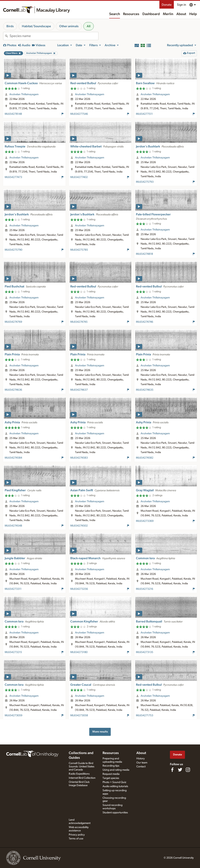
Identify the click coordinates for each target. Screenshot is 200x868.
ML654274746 (145, 322)
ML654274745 (79, 322)
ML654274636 (13, 390)
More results (100, 732)
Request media (111, 774)
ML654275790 (13, 250)
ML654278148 (13, 114)
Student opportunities (115, 813)
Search (115, 14)
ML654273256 (79, 589)
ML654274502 (79, 526)
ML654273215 (13, 652)
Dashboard (151, 14)
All (89, 26)
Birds (10, 26)
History (141, 759)
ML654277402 (79, 177)
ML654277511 (144, 114)
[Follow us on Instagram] (188, 770)
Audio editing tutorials (115, 786)
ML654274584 (13, 458)
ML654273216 (145, 589)
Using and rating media (116, 770)
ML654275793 (145, 182)
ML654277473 (13, 177)
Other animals (69, 26)
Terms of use (76, 839)
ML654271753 (145, 715)
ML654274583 (79, 458)
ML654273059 (13, 715)
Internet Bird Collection (82, 778)
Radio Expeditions (79, 774)
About (181, 14)
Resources (131, 14)
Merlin (168, 14)
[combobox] (54, 36)
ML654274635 (145, 390)
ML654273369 (145, 521)
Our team (142, 763)
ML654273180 (79, 652)
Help (193, 14)
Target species (111, 778)
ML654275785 (79, 250)
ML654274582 (145, 458)
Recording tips (111, 766)
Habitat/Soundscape (36, 26)
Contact (141, 767)
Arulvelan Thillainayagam (24, 94)
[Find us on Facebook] (172, 770)
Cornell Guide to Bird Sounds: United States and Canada (82, 767)
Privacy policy (77, 835)
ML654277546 (79, 114)
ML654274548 (13, 526)
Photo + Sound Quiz (114, 782)
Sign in (182, 5)
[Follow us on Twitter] (180, 770)
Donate (167, 5)
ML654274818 (144, 254)
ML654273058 (79, 715)
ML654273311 (13, 589)
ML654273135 (145, 652)
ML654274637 (79, 390)
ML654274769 (13, 322)
